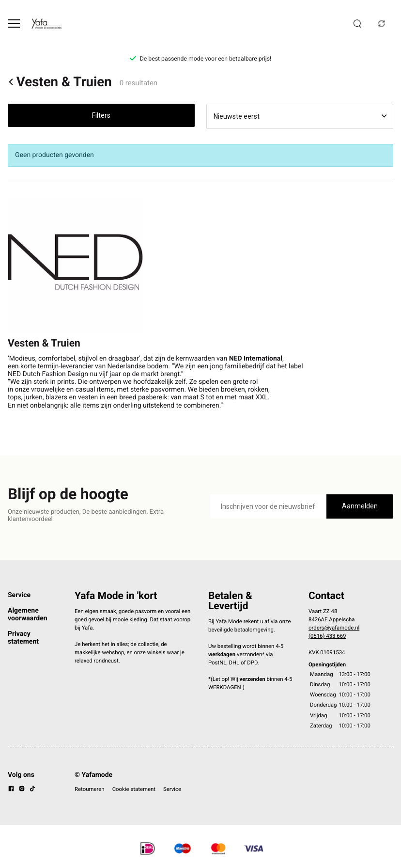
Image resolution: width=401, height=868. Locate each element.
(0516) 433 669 (327, 636)
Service (19, 595)
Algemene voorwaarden (28, 615)
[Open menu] (14, 24)
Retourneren (90, 789)
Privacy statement (23, 638)
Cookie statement (134, 789)
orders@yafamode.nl (334, 628)
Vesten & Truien (60, 82)
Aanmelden (360, 506)
